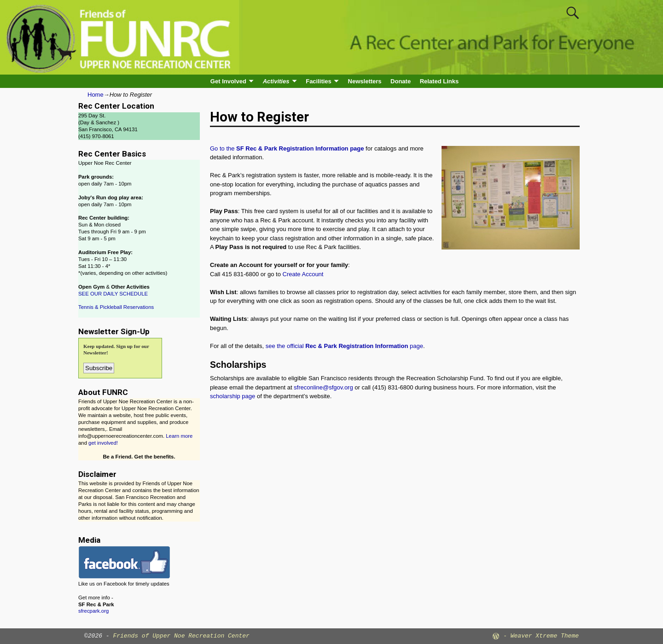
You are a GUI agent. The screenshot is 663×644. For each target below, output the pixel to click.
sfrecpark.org (93, 611)
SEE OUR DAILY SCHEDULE (113, 294)
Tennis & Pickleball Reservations (116, 307)
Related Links (439, 81)
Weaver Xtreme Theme (545, 636)
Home (96, 95)
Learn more (179, 436)
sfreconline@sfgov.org (323, 387)
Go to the (287, 148)
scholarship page (233, 396)
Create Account (303, 274)
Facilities (319, 81)
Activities (276, 81)
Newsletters (365, 81)
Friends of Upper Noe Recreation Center (181, 636)
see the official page (344, 346)
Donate (401, 81)
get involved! (103, 443)
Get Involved (228, 81)
